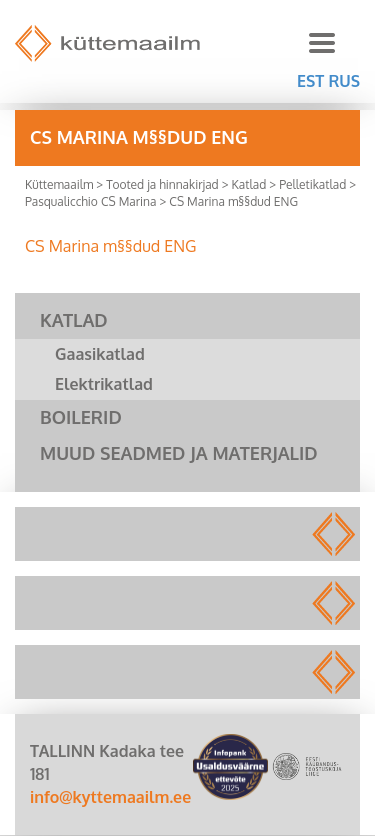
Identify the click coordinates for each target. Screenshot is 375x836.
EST (310, 81)
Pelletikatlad (312, 184)
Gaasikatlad (100, 354)
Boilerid (81, 417)
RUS (344, 81)
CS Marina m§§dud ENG (111, 246)
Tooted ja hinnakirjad (162, 184)
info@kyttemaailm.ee (110, 797)
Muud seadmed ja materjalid (179, 453)
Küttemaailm (59, 184)
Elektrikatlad (104, 384)
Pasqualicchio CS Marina (90, 201)
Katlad (249, 184)
